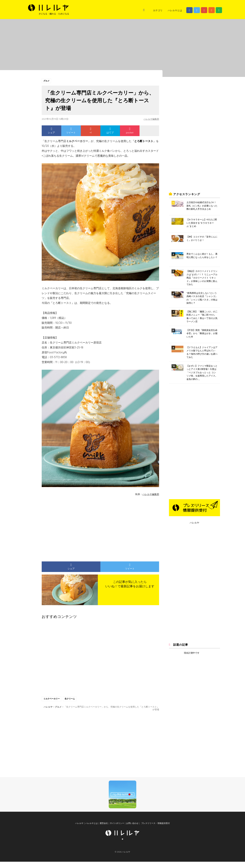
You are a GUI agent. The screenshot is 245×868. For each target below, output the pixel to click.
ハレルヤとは (175, 10)
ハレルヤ (194, 523)
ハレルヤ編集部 (151, 119)
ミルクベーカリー (52, 699)
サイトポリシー (117, 829)
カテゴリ (158, 10)
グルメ (47, 81)
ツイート (71, 131)
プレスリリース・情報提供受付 (155, 829)
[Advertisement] (69, 528)
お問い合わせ (132, 829)
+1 (91, 131)
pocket (130, 131)
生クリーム (70, 699)
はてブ (110, 131)
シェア (51, 131)
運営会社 (104, 829)
